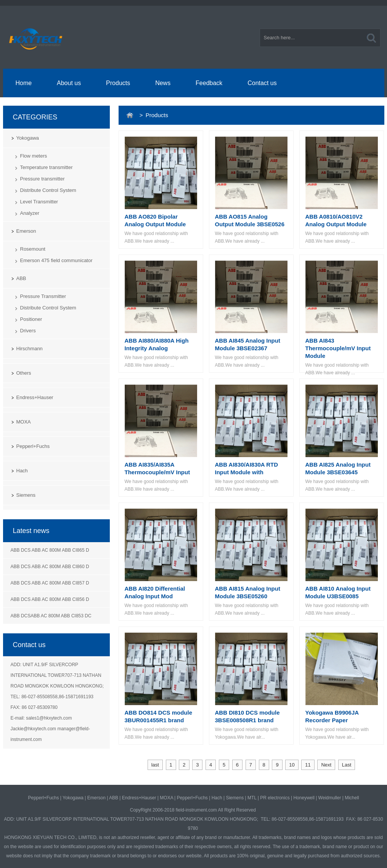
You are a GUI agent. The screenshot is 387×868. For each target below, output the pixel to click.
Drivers (28, 331)
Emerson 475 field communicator (56, 260)
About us (69, 83)
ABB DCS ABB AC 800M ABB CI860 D (50, 567)
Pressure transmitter (43, 179)
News (163, 83)
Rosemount (33, 249)
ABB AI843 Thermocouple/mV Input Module (338, 348)
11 (308, 765)
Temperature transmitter (47, 167)
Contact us (262, 83)
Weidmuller (330, 798)
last (155, 765)
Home (23, 83)
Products (118, 83)
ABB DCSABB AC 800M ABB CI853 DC (51, 616)
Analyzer (30, 213)
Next (326, 765)
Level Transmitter (39, 202)
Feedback (209, 83)
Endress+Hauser (35, 397)
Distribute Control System (48, 190)
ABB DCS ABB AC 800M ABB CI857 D (50, 583)
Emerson (26, 231)
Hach (22, 471)
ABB (21, 278)
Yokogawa (28, 138)
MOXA (24, 422)
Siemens (26, 495)
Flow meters (34, 156)
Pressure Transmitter (43, 296)
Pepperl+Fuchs (33, 446)
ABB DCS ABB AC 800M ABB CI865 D (50, 550)
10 (292, 765)
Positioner (31, 319)
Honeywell (304, 798)
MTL (252, 798)
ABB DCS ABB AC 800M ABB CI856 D (50, 599)
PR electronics (275, 798)
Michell (352, 798)
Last (347, 765)
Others (24, 373)
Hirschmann (30, 349)
